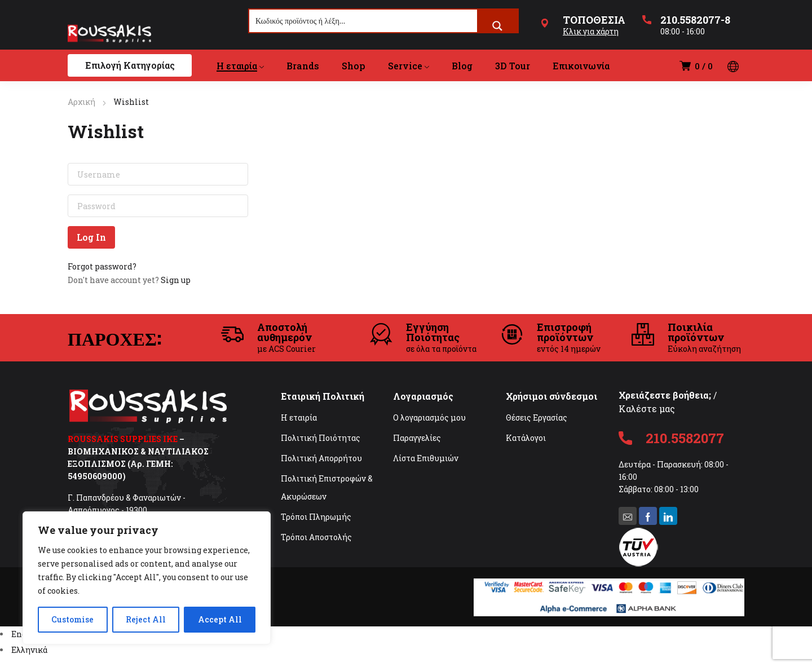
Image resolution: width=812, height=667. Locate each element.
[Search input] (364, 21)
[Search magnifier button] (497, 26)
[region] (147, 578)
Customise (72, 619)
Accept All (220, 619)
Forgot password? (102, 266)
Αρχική (81, 102)
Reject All (146, 619)
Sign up (176, 280)
